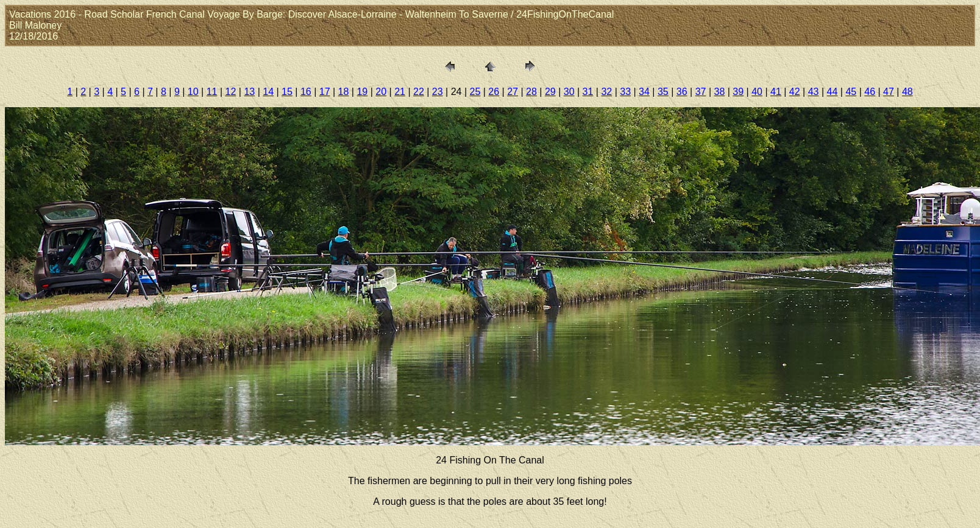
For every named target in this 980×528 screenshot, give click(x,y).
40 (757, 92)
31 (588, 92)
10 (193, 92)
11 (212, 92)
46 (870, 92)
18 (344, 92)
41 (776, 92)
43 (814, 92)
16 (306, 92)
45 (851, 92)
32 (606, 92)
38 (719, 92)
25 (475, 92)
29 (550, 92)
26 (494, 92)
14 (268, 92)
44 (833, 92)
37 (701, 92)
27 (513, 92)
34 (644, 92)
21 (400, 92)
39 (738, 92)
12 (231, 92)
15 (287, 92)
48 (907, 92)
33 (625, 92)
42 (795, 92)
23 (438, 92)
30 (569, 92)
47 (889, 92)
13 (249, 92)
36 (682, 92)
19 (362, 92)
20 (381, 92)
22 (419, 92)
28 (531, 92)
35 (663, 92)
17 (325, 92)
